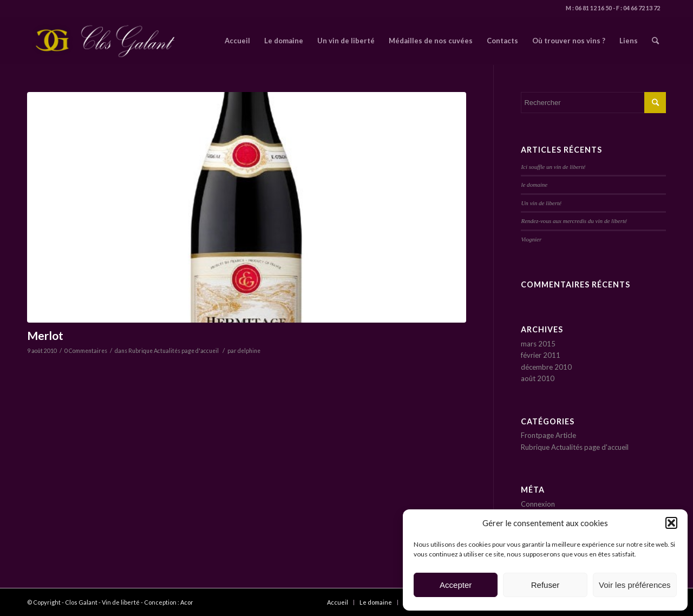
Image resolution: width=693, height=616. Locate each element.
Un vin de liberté (541, 203)
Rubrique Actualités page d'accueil (174, 351)
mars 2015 (538, 344)
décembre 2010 (546, 367)
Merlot (45, 335)
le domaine (534, 185)
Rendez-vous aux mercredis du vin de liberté (574, 221)
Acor (187, 602)
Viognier (531, 239)
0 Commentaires (86, 351)
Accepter (456, 585)
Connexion (538, 504)
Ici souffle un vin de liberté (553, 167)
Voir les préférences (635, 585)
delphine (249, 351)
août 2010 (538, 378)
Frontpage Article (548, 435)
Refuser (545, 585)
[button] (671, 523)
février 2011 (541, 355)
